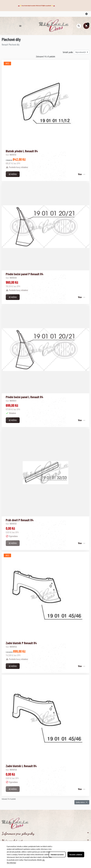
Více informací (11, 863)
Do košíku (13, 174)
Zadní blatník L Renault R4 (21, 766)
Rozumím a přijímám (76, 855)
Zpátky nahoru (82, 802)
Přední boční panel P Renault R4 (25, 274)
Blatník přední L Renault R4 (22, 151)
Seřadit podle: (68, 52)
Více (80, 174)
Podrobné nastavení (57, 855)
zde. (44, 860)
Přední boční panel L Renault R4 (24, 397)
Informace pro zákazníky (18, 833)
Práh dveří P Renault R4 (20, 520)
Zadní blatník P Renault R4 (21, 643)
